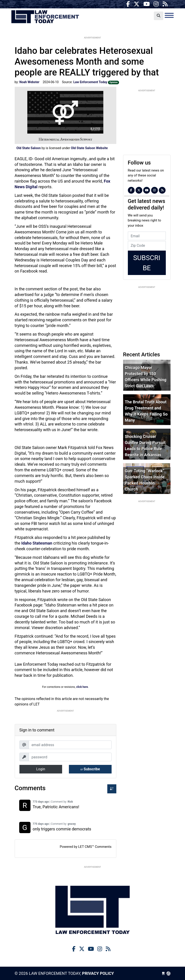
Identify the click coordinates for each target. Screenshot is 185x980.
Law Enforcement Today (45, 17)
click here (82, 687)
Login (41, 769)
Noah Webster (29, 82)
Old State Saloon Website (89, 148)
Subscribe (90, 769)
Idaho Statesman (37, 543)
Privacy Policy (98, 973)
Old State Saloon (29, 148)
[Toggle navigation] (169, 15)
